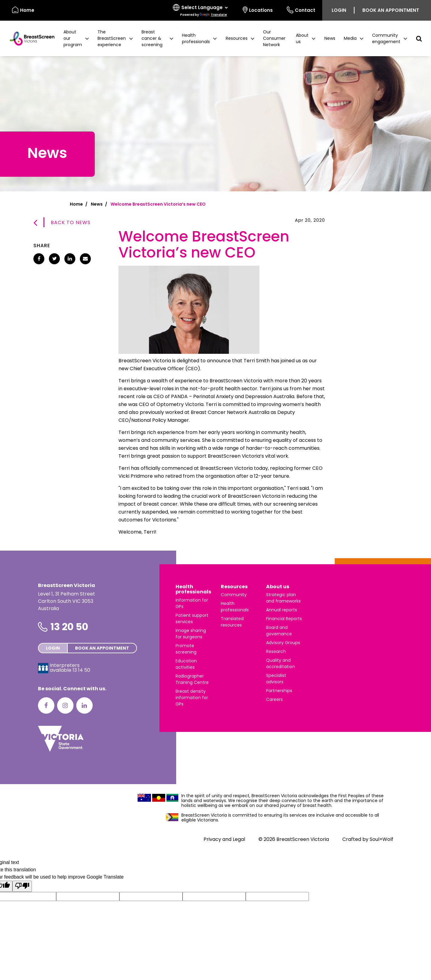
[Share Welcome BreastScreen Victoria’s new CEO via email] (85, 259)
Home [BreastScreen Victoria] (23, 10)
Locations (258, 10)
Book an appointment (391, 10)
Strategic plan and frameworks (283, 598)
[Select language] (201, 10)
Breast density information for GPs (192, 698)
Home (76, 204)
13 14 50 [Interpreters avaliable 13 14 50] (81, 670)
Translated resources (232, 622)
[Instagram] (65, 705)
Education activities (186, 664)
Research (276, 651)
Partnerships (279, 691)
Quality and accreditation (280, 663)
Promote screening (186, 649)
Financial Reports (284, 619)
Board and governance (279, 631)
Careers (274, 699)
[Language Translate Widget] (204, 8)
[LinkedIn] (84, 705)
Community (234, 595)
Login (339, 10)
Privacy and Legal (224, 839)
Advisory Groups (283, 643)
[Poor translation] (22, 886)
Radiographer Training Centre (192, 679)
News (330, 38)
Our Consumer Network (274, 38)
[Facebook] (46, 705)
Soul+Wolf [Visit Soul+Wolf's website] (381, 839)
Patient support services (192, 618)
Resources (234, 587)
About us (278, 587)
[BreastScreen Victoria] (30, 39)
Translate (213, 15)
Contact (301, 10)
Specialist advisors (276, 679)
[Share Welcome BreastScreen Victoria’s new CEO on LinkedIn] (70, 259)
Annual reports (282, 610)
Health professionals (193, 589)
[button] (76, 38)
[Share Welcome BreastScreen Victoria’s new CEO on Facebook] (39, 259)
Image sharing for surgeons (191, 634)
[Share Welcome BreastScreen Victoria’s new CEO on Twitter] (54, 259)
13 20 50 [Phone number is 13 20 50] (69, 627)
